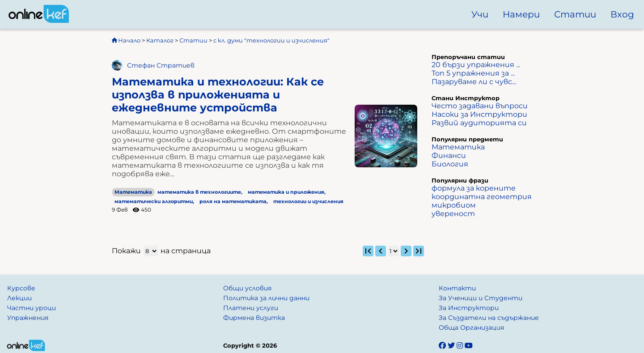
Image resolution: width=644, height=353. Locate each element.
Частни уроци (32, 308)
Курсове (21, 288)
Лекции (19, 298)
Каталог (160, 40)
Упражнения (28, 318)
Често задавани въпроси (480, 106)
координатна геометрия (482, 197)
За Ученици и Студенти (481, 298)
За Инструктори (469, 308)
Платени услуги (251, 308)
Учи (480, 14)
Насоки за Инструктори (479, 114)
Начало (126, 40)
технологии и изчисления (308, 202)
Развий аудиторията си (479, 123)
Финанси (449, 155)
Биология (450, 164)
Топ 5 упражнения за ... (473, 73)
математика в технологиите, (200, 192)
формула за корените (474, 188)
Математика (133, 192)
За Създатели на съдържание (489, 318)
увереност (453, 214)
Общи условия (247, 288)
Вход (622, 14)
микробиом (454, 205)
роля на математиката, (234, 202)
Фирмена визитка (254, 318)
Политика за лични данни (266, 298)
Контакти (457, 288)
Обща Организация (471, 327)
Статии (575, 14)
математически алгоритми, (154, 202)
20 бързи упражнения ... (476, 65)
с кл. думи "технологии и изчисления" (271, 40)
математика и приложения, (287, 192)
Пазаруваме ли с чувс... (474, 82)
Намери (521, 14)
